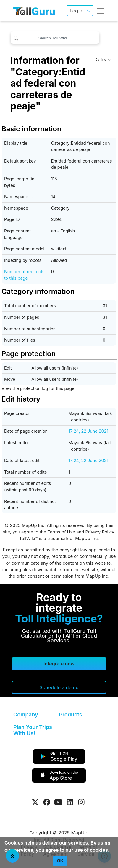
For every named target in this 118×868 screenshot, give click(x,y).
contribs (79, 420)
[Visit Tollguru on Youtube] (58, 802)
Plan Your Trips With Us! (33, 730)
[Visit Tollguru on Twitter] (35, 802)
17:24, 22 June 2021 (88, 431)
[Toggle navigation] (100, 11)
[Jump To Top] (12, 856)
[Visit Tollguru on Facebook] (47, 802)
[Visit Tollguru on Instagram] (81, 802)
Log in (77, 11)
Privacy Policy (100, 532)
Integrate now (59, 664)
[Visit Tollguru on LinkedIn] (70, 802)
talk (108, 413)
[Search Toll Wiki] (55, 38)
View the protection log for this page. (39, 388)
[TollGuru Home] (34, 11)
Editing (103, 60)
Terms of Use (61, 532)
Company (26, 715)
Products (71, 715)
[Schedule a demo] (59, 687)
